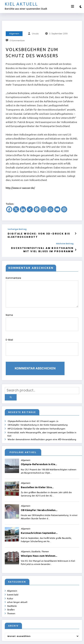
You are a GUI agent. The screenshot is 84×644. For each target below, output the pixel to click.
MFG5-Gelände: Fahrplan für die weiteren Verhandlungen (36, 411)
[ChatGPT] (64, 209)
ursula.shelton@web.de (28, 638)
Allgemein (14, 34)
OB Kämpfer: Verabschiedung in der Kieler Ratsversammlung (38, 408)
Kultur (10, 579)
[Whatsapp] (50, 209)
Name (42, 316)
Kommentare (42, 289)
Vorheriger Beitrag (17, 229)
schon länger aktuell (17, 582)
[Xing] (30, 209)
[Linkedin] (23, 209)
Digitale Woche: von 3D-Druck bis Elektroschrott (32, 235)
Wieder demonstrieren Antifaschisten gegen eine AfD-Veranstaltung (42, 421)
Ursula (35, 34)
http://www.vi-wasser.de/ (20, 188)
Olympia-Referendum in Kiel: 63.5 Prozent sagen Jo (33, 405)
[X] (16, 209)
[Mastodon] (37, 209)
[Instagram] (44, 209)
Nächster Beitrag (65, 242)
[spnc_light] (81, 7)
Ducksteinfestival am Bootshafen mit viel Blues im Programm (43, 247)
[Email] (57, 209)
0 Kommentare (17, 41)
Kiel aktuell (21, 4)
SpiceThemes (61, 638)
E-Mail (42, 337)
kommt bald (13, 575)
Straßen (11, 589)
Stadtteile (12, 585)
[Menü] (73, 7)
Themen (11, 592)
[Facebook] (9, 209)
